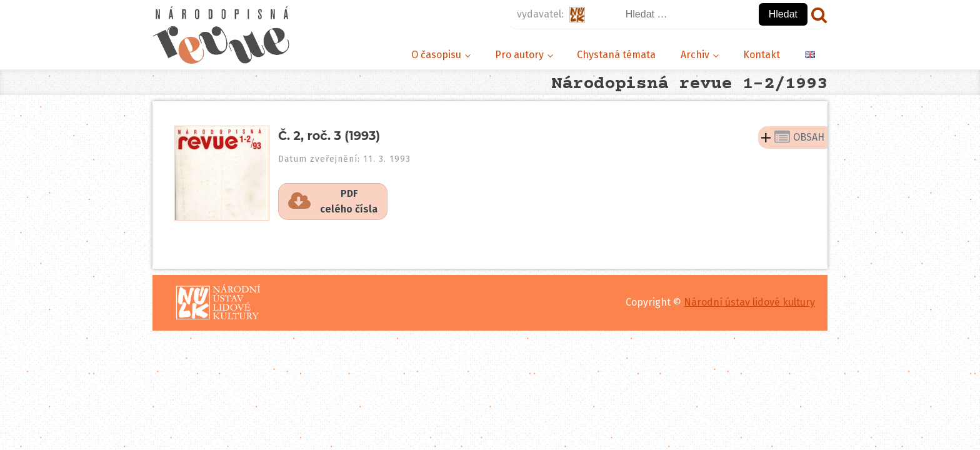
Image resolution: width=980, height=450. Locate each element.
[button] (333, 202)
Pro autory (519, 55)
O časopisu (436, 55)
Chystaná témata (616, 55)
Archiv (695, 55)
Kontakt (762, 55)
